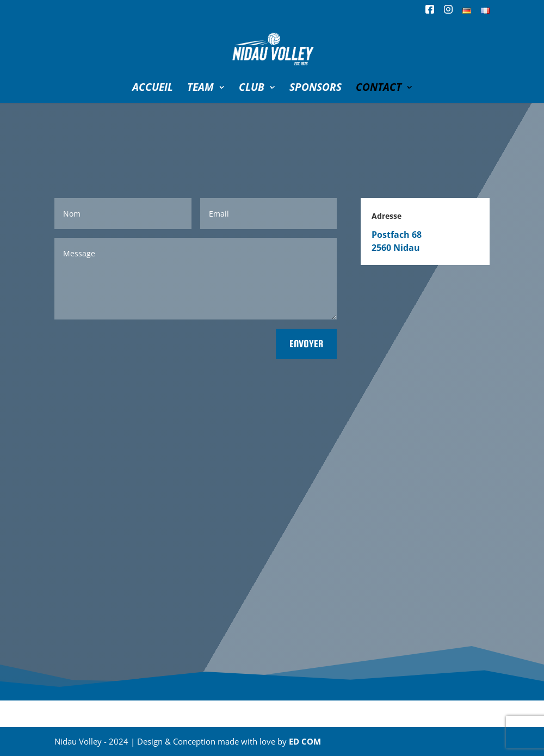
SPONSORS (316, 89)
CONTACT (379, 89)
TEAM (200, 89)
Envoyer (306, 344)
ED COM (305, 741)
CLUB (252, 89)
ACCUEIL (153, 89)
